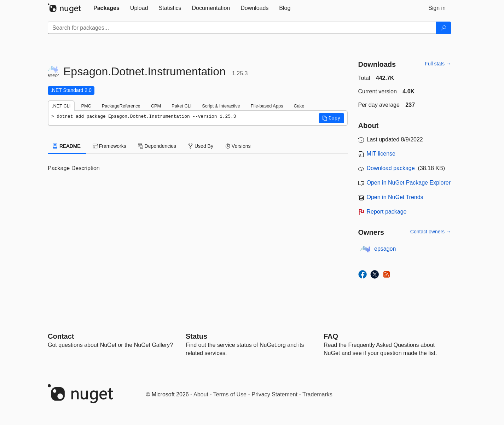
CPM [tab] (156, 106)
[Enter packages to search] (242, 28)
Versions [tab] (238, 146)
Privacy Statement (274, 394)
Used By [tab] (201, 146)
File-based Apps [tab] (267, 106)
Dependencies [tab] (157, 146)
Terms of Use (230, 394)
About (201, 394)
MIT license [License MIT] (381, 154)
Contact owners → (431, 232)
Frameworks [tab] (109, 146)
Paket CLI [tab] (181, 106)
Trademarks (317, 394)
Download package (391, 168)
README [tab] (67, 146)
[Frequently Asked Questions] (331, 336)
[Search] (444, 28)
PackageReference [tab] (121, 106)
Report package (387, 212)
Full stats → (438, 64)
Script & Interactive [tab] (221, 106)
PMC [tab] (86, 106)
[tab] (106, 8)
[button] (331, 118)
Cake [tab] (299, 106)
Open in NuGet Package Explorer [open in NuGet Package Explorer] (409, 183)
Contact (61, 336)
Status (196, 336)
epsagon (385, 249)
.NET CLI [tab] (61, 106)
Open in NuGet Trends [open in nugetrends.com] (395, 197)
